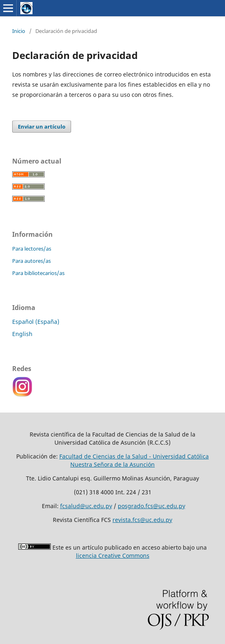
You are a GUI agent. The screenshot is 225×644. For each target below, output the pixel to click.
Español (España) (36, 322)
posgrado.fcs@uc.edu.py (151, 506)
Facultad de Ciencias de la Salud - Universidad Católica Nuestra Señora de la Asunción (134, 460)
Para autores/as (31, 261)
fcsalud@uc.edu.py (86, 506)
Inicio (19, 31)
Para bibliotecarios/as (38, 273)
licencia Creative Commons (113, 556)
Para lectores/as (32, 249)
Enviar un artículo (42, 127)
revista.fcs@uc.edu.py (142, 520)
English (22, 334)
